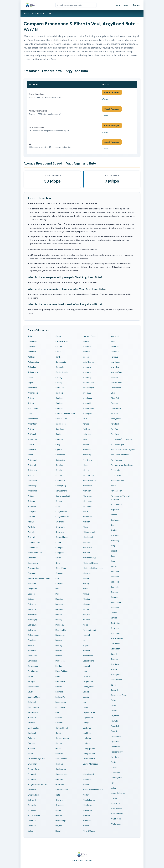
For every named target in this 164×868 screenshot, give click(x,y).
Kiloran (86, 609)
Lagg (85, 671)
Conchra (59, 465)
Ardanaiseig (33, 393)
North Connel (117, 383)
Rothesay (115, 541)
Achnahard (32, 367)
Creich (58, 558)
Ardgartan (32, 439)
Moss (113, 341)
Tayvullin (114, 731)
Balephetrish (33, 568)
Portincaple (116, 475)
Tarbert (114, 700)
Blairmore (32, 738)
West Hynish (116, 809)
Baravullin (32, 651)
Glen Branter (61, 759)
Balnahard (32, 640)
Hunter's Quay (89, 336)
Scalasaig (115, 582)
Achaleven (32, 347)
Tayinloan (115, 716)
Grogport (60, 805)
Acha (30, 336)
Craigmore (60, 527)
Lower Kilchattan (90, 764)
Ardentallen (33, 419)
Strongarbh (116, 675)
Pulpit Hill (115, 510)
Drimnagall (60, 625)
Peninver (114, 414)
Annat (30, 378)
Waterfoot (115, 803)
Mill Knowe (88, 810)
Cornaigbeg (61, 486)
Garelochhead (62, 728)
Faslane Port (61, 697)
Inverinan (87, 393)
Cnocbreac (60, 455)
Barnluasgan (33, 666)
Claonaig (59, 439)
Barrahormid (33, 671)
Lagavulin (87, 666)
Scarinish (115, 587)
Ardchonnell (33, 408)
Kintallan (87, 620)
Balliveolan (32, 615)
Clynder (59, 450)
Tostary (114, 762)
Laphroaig (87, 676)
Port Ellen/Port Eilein (120, 455)
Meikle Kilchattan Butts (93, 790)
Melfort (86, 795)
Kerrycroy (87, 455)
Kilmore (86, 578)
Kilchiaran (87, 491)
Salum (113, 561)
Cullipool (59, 584)
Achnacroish (33, 362)
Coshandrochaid (63, 496)
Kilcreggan (88, 506)
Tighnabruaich (117, 736)
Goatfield (60, 785)
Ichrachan (87, 347)
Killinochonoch (89, 532)
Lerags (86, 723)
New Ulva (115, 367)
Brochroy (32, 790)
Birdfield (31, 723)
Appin (30, 383)
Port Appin (115, 434)
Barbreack (32, 656)
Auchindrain (33, 548)
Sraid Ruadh (116, 633)
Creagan (59, 548)
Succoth (114, 690)
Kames (86, 424)
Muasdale (115, 347)
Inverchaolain (89, 383)
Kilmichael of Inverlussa (93, 568)
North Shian (116, 388)
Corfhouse (60, 481)
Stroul (113, 685)
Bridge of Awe (34, 769)
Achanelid (32, 352)
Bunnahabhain (34, 816)
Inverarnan (88, 372)
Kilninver (87, 604)
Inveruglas (87, 414)
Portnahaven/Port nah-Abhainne (121, 498)
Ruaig (113, 546)
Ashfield (31, 527)
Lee (85, 702)
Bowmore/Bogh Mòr (37, 759)
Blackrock (32, 733)
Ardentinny (33, 424)
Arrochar (32, 517)
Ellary (58, 676)
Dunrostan (60, 661)
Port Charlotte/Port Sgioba (123, 450)
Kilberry (86, 465)
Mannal (86, 785)
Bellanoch (32, 702)
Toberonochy (117, 752)
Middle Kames (89, 800)
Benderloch (33, 712)
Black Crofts (33, 728)
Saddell (114, 551)
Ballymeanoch (34, 635)
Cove (58, 506)
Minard (86, 826)
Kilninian (86, 599)
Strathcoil (115, 664)
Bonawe (31, 749)
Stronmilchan (116, 680)
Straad (114, 654)
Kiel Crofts (88, 460)
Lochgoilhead (89, 754)
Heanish (59, 816)
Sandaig (114, 566)
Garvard (59, 743)
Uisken (114, 788)
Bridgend (32, 774)
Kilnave (86, 594)
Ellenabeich (60, 681)
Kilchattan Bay (89, 481)
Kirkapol (86, 635)
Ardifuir (31, 444)
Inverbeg (87, 378)
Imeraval (87, 352)
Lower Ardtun (89, 759)
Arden (30, 414)
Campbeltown (62, 341)
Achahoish (32, 341)
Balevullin (32, 584)
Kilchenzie (87, 486)
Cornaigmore (61, 491)
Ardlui (30, 455)
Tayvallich (115, 726)
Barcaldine (32, 661)
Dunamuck (60, 635)
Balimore (32, 594)
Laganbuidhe (89, 661)
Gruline (58, 810)
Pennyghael (116, 419)
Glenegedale (61, 774)
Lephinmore (88, 718)
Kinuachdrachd (89, 630)
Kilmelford (87, 548)
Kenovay (87, 450)
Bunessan (32, 810)
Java (85, 419)
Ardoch (31, 475)
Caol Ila (59, 347)
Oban (113, 393)
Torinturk (115, 757)
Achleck (31, 357)
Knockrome (88, 656)
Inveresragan (89, 388)
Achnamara (33, 372)
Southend (115, 628)
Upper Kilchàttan (118, 793)
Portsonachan (117, 505)
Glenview (59, 779)
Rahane (114, 515)
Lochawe (87, 728)
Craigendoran (61, 511)
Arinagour (32, 511)
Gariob (58, 733)
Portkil (113, 486)
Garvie (58, 749)
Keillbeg (86, 429)
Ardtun (31, 496)
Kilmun (86, 589)
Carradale (60, 367)
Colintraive (60, 460)
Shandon (114, 592)
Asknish (31, 532)
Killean (86, 527)
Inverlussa (87, 398)
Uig (112, 783)
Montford (115, 336)
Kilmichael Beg (89, 558)
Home (118, 5)
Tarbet (114, 711)
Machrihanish (89, 774)
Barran (31, 676)
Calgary (31, 831)
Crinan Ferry (61, 568)
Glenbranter (61, 769)
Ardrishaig (32, 486)
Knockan (87, 651)
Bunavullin (32, 805)
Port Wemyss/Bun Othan (122, 465)
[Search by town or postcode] (76, 5)
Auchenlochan (34, 542)
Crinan (58, 563)
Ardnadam (32, 470)
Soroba (114, 613)
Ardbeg (31, 398)
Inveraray (87, 367)
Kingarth (87, 615)
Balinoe (31, 599)
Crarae (58, 542)
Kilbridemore (88, 475)
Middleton (87, 805)
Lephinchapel (89, 712)
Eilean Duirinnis (62, 671)
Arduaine (32, 501)
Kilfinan (86, 511)
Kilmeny (86, 553)
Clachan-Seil (61, 419)
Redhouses (116, 520)
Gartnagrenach (62, 738)
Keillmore (87, 434)
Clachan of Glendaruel (65, 414)
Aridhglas (32, 506)
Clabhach (60, 388)
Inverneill (87, 403)
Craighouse (60, 522)
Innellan (86, 357)
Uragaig (114, 798)
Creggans (60, 553)
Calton (58, 336)
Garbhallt (59, 723)
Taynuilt (114, 721)
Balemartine (33, 563)
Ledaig (86, 692)
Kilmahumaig (88, 537)
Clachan (59, 398)
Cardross (60, 357)
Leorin (86, 707)
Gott (58, 795)
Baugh (30, 692)
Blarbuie (31, 743)
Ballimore (32, 604)
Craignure (60, 532)
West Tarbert (117, 814)
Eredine (59, 687)
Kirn (85, 640)
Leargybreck (89, 687)
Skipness (115, 597)
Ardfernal (32, 434)
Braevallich (32, 764)
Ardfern (31, 429)
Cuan (58, 578)
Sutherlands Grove (119, 695)
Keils (85, 439)
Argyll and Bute (38, 13)
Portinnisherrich (118, 481)
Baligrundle (33, 589)
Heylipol (59, 826)
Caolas (58, 352)
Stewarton (115, 649)
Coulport (59, 501)
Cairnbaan (32, 821)
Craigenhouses (62, 517)
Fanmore (59, 692)
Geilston (59, 754)
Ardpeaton (33, 481)
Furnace (59, 718)
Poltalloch (115, 424)
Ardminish (32, 465)
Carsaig (59, 378)
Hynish (86, 341)
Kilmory (86, 584)
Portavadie (116, 470)
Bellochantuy (34, 707)
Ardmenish (32, 460)
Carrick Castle (62, 372)
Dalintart (59, 604)
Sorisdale (115, 608)
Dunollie (59, 651)
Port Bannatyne (118, 444)
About (126, 5)
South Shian (116, 623)
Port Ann (115, 429)
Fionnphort (60, 707)
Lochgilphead (89, 749)
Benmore (32, 718)
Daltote (59, 615)
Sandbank (115, 571)
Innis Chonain (89, 362)
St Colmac (115, 644)
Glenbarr (59, 764)
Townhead (115, 772)
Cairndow (32, 826)
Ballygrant (32, 630)
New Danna (116, 362)
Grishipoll (59, 800)
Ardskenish (33, 491)
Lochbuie (87, 733)
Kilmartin (87, 542)
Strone (114, 669)
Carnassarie (61, 362)
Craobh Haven (62, 537)
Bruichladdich (34, 795)
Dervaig (59, 620)
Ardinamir (32, 450)
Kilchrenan (87, 501)
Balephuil (32, 573)
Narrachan (115, 352)
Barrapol (31, 681)
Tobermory (116, 747)
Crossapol (60, 573)
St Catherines (117, 638)
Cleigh (58, 444)
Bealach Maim (34, 697)
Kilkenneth (87, 517)
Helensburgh (61, 821)
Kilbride (86, 470)
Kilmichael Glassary (91, 563)
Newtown (115, 378)
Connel (59, 475)
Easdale (59, 666)
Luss (85, 769)
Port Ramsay (116, 460)
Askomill (31, 537)
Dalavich (59, 599)
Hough (58, 831)
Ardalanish (32, 388)
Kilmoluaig (87, 573)
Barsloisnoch (33, 687)
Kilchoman (87, 496)
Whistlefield (116, 819)
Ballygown (32, 625)
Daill (57, 589)
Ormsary (114, 403)
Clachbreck (60, 424)
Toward (114, 767)
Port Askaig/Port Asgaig (121, 439)
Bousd (31, 754)
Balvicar (31, 645)
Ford (57, 712)
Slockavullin (116, 602)
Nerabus (114, 357)
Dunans (59, 640)
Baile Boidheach (35, 553)
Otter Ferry (116, 408)
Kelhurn (86, 444)
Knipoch (86, 645)
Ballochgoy (33, 620)
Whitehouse (116, 824)
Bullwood (32, 800)
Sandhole (115, 577)
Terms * (106, 99)
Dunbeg (59, 645)
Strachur (114, 659)
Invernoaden (88, 408)
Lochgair (87, 743)
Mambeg (87, 779)
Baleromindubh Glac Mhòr (39, 578)
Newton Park (116, 372)
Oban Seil (115, 398)
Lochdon (87, 738)
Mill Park (86, 816)
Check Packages (112, 92)
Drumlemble (61, 630)
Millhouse (87, 821)
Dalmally (59, 609)
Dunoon (59, 656)
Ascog (31, 522)
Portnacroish (116, 491)
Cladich (59, 434)
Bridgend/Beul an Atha (38, 785)
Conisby (59, 470)
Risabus (114, 530)
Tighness (115, 742)
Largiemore (88, 681)
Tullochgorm (116, 778)
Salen (113, 556)
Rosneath (115, 535)
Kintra (86, 625)
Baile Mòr (32, 558)
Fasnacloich (61, 702)
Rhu (112, 525)
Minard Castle (89, 831)
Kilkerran (87, 522)
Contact (136, 5)
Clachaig (59, 393)
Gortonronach (62, 790)
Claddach (60, 429)
